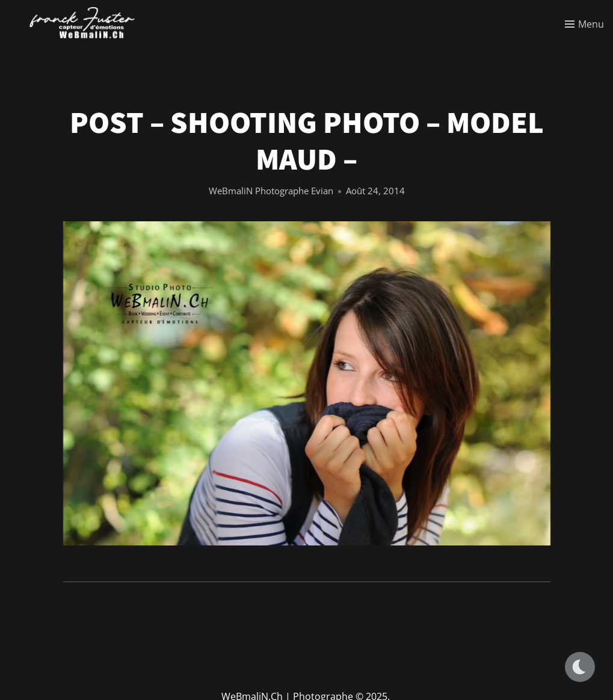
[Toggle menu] (584, 24)
